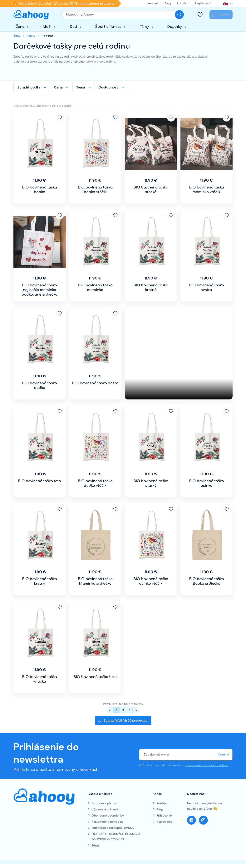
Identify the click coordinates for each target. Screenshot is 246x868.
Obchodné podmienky (108, 816)
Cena (58, 87)
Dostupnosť (108, 87)
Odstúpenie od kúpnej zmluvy (113, 828)
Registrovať (203, 4)
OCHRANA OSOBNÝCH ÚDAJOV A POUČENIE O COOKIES (116, 837)
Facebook (191, 820)
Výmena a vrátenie (105, 809)
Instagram (203, 820)
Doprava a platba (104, 803)
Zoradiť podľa (29, 87)
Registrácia (164, 822)
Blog (168, 4)
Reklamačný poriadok (107, 822)
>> (136, 710)
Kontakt (153, 4)
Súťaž (95, 845)
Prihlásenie (164, 816)
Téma (81, 87)
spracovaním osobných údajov (207, 765)
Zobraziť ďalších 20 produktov (126, 720)
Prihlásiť (183, 4)
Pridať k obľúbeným (60, 117)
